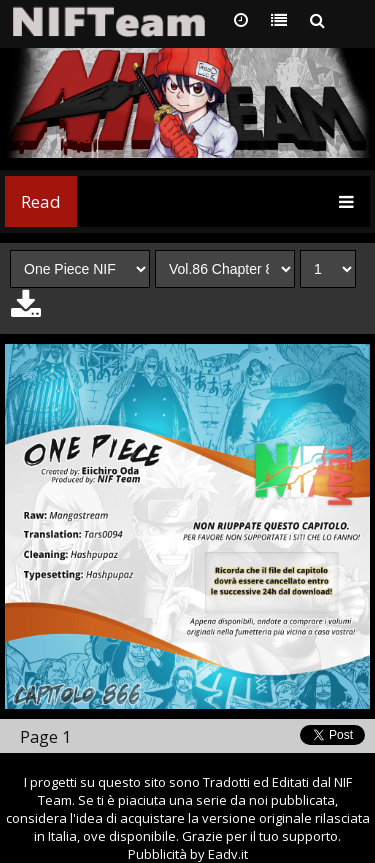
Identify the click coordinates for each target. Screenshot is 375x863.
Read (41, 201)
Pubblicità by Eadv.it (188, 854)
